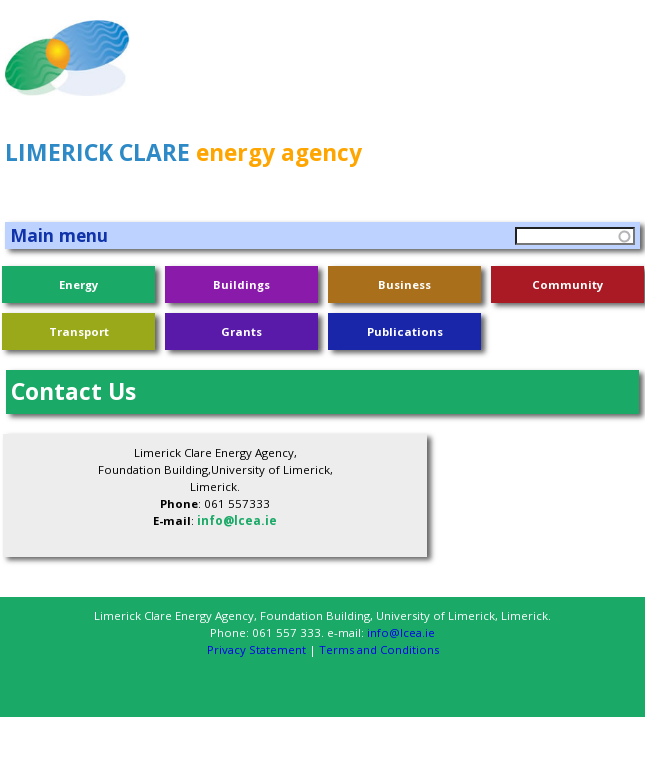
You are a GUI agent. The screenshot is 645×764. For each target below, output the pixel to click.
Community (567, 284)
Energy (78, 284)
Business (404, 284)
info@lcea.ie (237, 520)
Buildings (241, 284)
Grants (241, 331)
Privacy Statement (256, 649)
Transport (79, 331)
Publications (405, 331)
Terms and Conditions (379, 649)
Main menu (59, 235)
